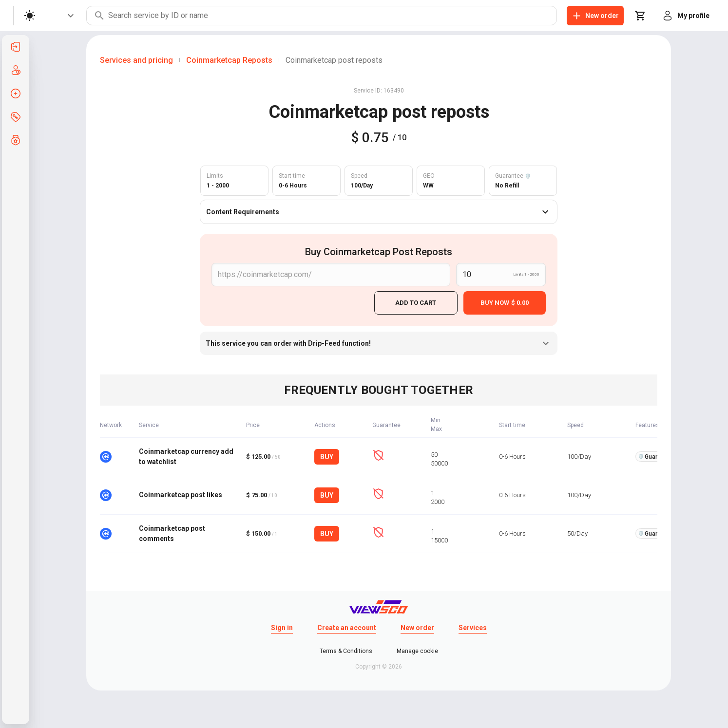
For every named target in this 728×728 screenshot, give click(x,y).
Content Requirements (379, 212)
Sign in (282, 626)
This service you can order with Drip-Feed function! (379, 342)
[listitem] (16, 47)
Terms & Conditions (346, 650)
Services (473, 626)
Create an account (347, 626)
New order (417, 626)
